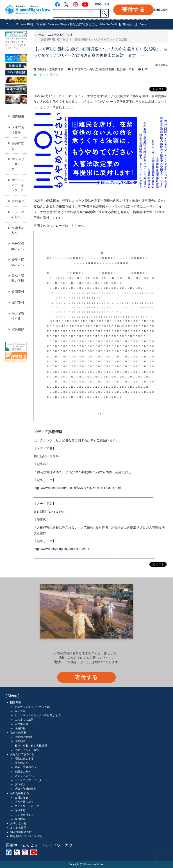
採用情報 (20, 728)
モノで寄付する (18, 316)
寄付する (133, 10)
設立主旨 (20, 711)
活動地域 (20, 741)
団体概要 (18, 116)
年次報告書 (21, 724)
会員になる (18, 145)
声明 (56, 75)
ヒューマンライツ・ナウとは (32, 707)
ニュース (16, 25)
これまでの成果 (24, 720)
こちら (73, 226)
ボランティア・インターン (18, 185)
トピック (43, 75)
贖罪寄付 (18, 302)
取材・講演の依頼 (18, 278)
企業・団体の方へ (18, 262)
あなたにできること (94, 25)
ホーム (40, 35)
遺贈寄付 (18, 292)
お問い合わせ (133, 25)
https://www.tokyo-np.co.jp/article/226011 (62, 549)
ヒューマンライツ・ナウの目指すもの (38, 715)
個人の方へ (21, 763)
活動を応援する (20, 793)
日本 (145, 69)
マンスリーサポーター (18, 164)
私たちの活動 (18, 733)
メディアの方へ (18, 214)
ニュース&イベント (61, 35)
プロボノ (18, 201)
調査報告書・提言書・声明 (117, 69)
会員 (9, 39)
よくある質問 (18, 828)
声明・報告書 (48, 25)
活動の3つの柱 (24, 737)
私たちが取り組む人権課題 (31, 746)
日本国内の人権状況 (85, 69)
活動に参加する (24, 759)
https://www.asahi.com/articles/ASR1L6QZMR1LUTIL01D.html (77, 488)
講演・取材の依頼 (25, 789)
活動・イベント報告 (27, 750)
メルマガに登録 (18, 130)
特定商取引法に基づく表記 (26, 836)
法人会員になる (24, 802)
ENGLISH (102, 4)
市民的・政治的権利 (50, 69)
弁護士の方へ (18, 230)
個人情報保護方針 (21, 832)
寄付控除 (18, 329)
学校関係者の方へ (18, 246)
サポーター (19, 39)
